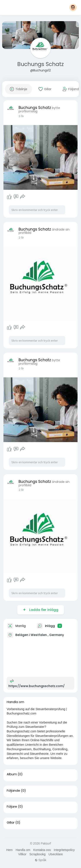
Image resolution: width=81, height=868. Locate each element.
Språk (40, 860)
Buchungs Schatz (40, 64)
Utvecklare (56, 854)
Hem (10, 850)
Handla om (23, 850)
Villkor (22, 854)
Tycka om (9, 197)
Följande (13, 791)
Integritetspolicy (64, 850)
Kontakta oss (42, 850)
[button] (73, 8)
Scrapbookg (37, 854)
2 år (21, 116)
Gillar (11, 822)
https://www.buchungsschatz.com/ (37, 686)
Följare (12, 807)
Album (12, 774)
